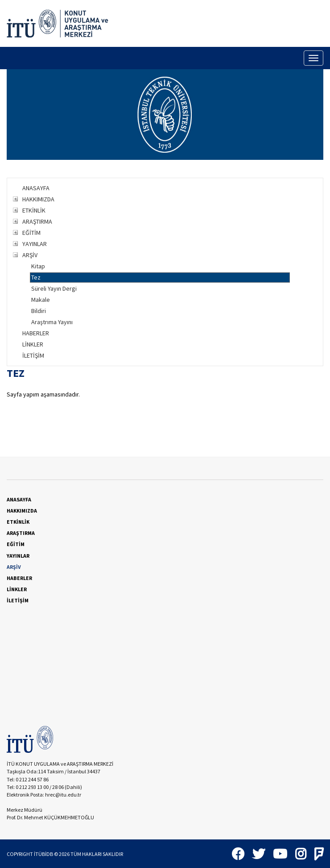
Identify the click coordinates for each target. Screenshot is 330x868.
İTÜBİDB (43, 854)
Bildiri (39, 311)
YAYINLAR (35, 244)
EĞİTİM (31, 233)
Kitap (38, 266)
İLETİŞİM (33, 355)
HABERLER (36, 333)
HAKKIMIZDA (38, 199)
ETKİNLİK (34, 210)
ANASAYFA (36, 188)
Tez (36, 277)
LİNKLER (33, 344)
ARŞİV (30, 255)
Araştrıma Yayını (52, 322)
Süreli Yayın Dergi (54, 288)
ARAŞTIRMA (37, 221)
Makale (41, 300)
